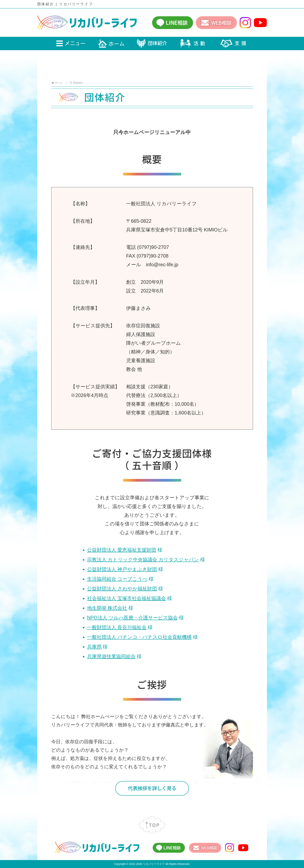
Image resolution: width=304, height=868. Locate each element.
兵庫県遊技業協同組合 (111, 656)
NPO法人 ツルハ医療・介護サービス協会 (132, 618)
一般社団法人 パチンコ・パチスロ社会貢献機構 (139, 637)
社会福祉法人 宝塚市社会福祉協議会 (127, 598)
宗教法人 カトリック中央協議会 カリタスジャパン (143, 559)
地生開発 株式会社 (107, 608)
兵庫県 (94, 647)
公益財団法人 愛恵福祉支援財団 (122, 550)
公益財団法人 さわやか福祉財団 (122, 589)
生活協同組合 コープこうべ (117, 579)
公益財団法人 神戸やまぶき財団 (122, 569)
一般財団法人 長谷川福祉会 (117, 627)
